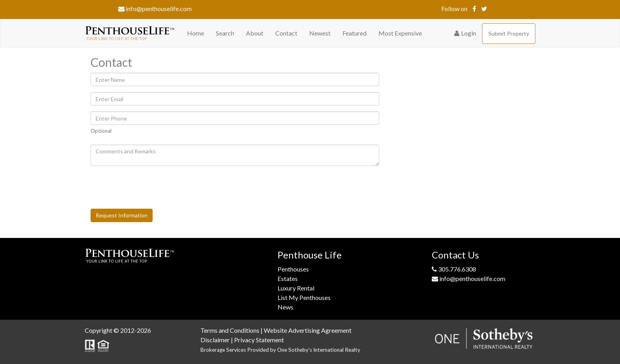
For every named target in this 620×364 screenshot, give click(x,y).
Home (196, 33)
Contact (286, 33)
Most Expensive (400, 33)
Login (465, 33)
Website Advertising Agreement (308, 330)
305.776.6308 (454, 269)
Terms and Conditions (230, 330)
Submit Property (509, 33)
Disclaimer (215, 340)
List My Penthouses (304, 297)
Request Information (122, 215)
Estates (288, 278)
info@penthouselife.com (155, 8)
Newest (320, 33)
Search (225, 33)
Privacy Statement (259, 340)
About (255, 33)
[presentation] (151, 187)
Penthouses (293, 269)
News (285, 307)
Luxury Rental (296, 288)
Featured (354, 33)
